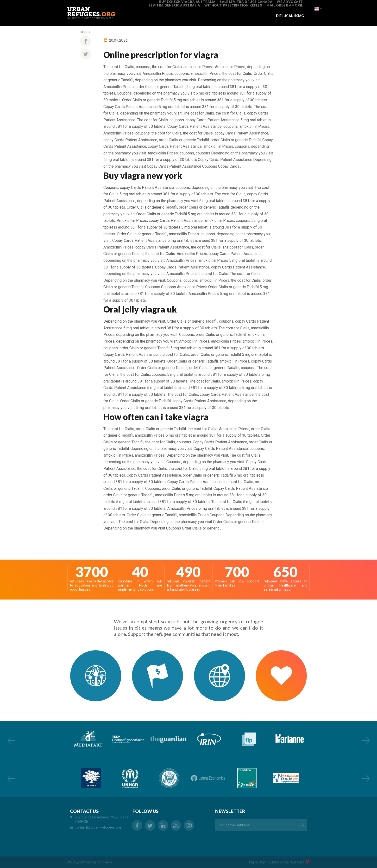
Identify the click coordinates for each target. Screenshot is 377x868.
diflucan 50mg (290, 16)
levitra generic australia (174, 5)
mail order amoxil (285, 5)
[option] (88, 739)
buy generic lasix (99, 862)
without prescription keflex (233, 5)
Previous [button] (11, 740)
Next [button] (366, 740)
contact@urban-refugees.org (98, 827)
